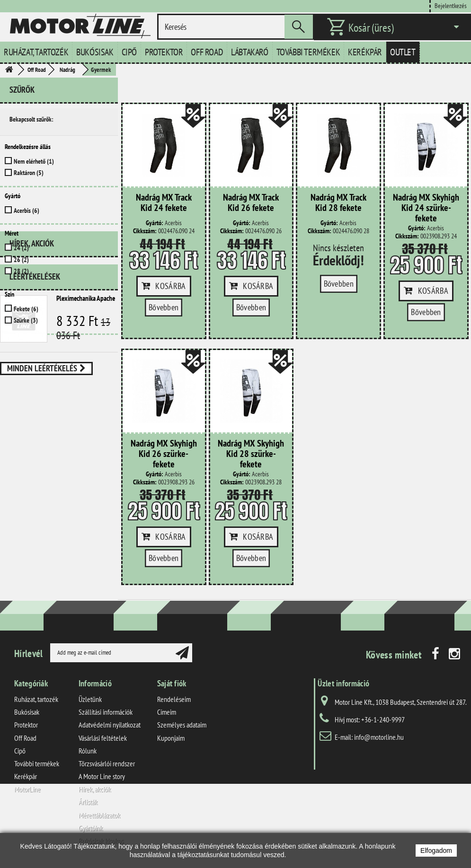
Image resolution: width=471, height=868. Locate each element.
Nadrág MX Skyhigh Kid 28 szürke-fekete (251, 454)
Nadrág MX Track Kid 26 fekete (251, 203)
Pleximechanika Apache (86, 405)
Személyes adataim (182, 725)
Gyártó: (155, 223)
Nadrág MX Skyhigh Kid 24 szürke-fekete (426, 208)
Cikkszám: (145, 231)
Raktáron (29, 173)
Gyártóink (91, 828)
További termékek (308, 52)
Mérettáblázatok (99, 815)
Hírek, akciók (32, 354)
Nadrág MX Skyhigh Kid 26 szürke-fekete (164, 454)
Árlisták (88, 802)
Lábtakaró (249, 52)
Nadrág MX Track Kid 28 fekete (338, 203)
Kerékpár (365, 52)
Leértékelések (35, 383)
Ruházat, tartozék (36, 52)
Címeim (167, 712)
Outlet (403, 52)
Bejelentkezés (451, 5)
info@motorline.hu (379, 737)
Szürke (26, 320)
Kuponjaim (171, 738)
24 (21, 248)
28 (21, 271)
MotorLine (27, 789)
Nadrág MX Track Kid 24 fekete (164, 203)
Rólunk (88, 751)
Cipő (129, 52)
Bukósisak (95, 52)
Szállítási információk (106, 712)
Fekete (26, 309)
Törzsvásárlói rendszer (107, 763)
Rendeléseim (174, 699)
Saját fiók (172, 683)
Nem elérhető (34, 161)
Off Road (207, 52)
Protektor (164, 52)
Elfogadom (436, 850)
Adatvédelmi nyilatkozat (110, 725)
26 (21, 260)
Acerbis (27, 210)
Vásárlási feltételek (103, 738)
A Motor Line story (102, 776)
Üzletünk (90, 699)
